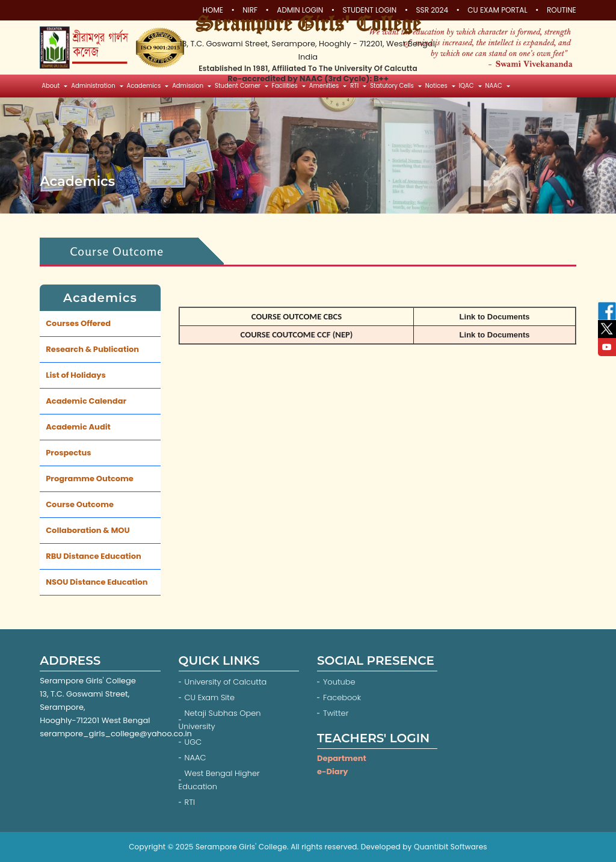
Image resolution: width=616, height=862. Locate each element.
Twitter (337, 713)
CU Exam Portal (497, 10)
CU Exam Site (210, 697)
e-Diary (332, 771)
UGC (193, 742)
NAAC (196, 758)
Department (342, 758)
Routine (562, 10)
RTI (190, 802)
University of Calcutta (226, 682)
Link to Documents (495, 317)
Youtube (340, 682)
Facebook (343, 697)
